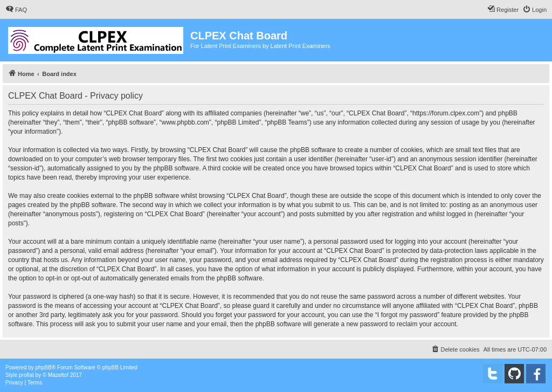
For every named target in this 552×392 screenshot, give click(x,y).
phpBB (44, 367)
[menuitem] (16, 10)
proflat (26, 375)
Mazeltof (58, 375)
